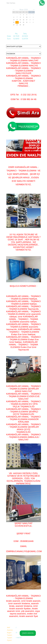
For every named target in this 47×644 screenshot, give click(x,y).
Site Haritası (11, 3)
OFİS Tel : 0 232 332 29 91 (24, 95)
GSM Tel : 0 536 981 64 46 (24, 99)
